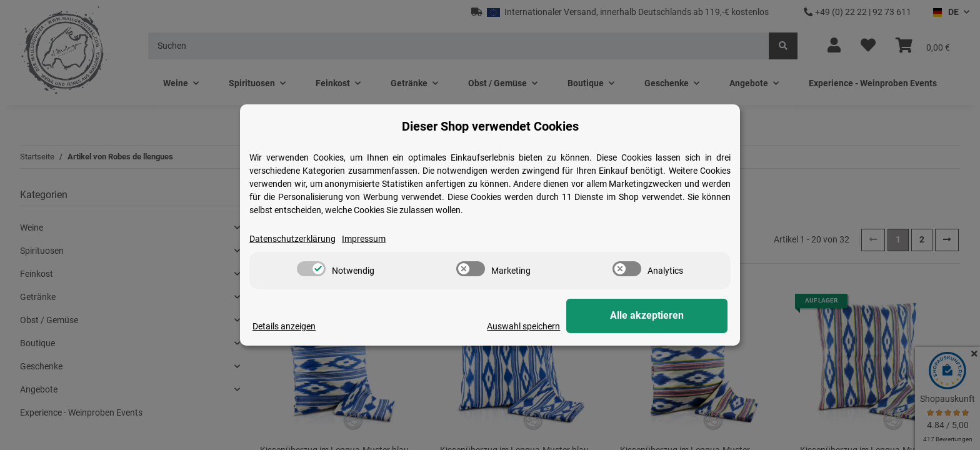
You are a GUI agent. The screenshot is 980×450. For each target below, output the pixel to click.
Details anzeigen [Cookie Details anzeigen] (284, 326)
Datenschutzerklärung (292, 239)
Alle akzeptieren (665, 316)
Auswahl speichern (560, 326)
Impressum (364, 239)
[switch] (311, 269)
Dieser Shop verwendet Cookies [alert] (490, 126)
